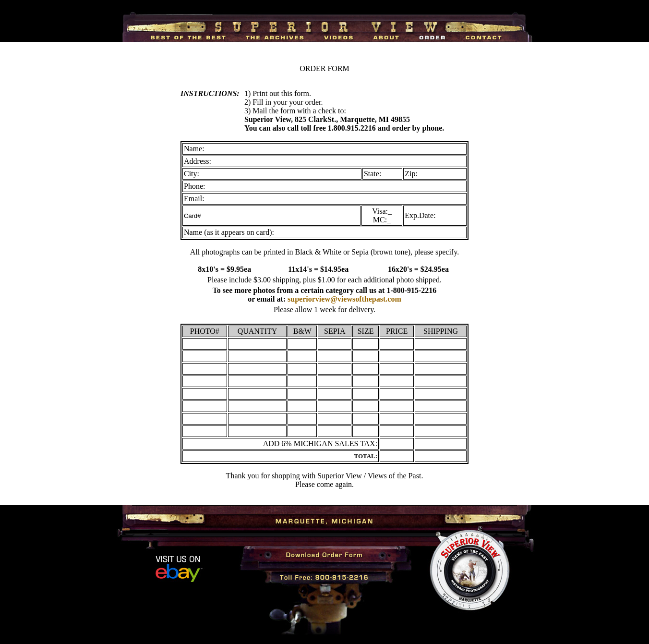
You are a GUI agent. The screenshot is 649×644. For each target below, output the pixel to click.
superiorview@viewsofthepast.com (344, 299)
